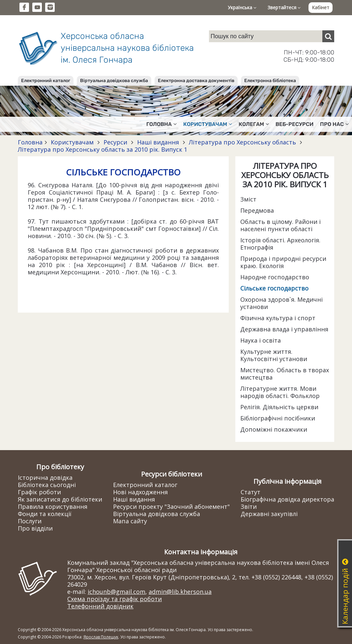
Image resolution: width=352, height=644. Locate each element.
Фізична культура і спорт (278, 318)
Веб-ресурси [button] (294, 124)
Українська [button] (242, 7)
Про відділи (35, 528)
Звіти (249, 506)
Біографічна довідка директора (287, 499)
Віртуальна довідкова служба (114, 81)
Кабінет (321, 7)
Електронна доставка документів (196, 81)
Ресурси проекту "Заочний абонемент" (171, 506)
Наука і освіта (261, 340)
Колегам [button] (254, 124)
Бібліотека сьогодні (47, 485)
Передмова (257, 210)
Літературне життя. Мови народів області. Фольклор (280, 392)
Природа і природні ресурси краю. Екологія (283, 262)
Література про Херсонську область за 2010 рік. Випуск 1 (103, 149)
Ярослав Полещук (101, 637)
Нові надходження (140, 492)
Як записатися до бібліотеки (60, 499)
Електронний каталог (46, 81)
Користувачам (72, 142)
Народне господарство (275, 277)
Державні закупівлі (269, 514)
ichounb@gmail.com (117, 592)
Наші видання (158, 142)
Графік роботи (39, 492)
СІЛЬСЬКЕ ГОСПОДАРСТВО (123, 172)
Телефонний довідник (100, 606)
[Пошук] (328, 36)
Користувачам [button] (208, 124)
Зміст (248, 199)
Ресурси (115, 142)
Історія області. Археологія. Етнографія (280, 244)
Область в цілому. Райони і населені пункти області (280, 225)
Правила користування (53, 506)
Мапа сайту (130, 521)
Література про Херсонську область (242, 142)
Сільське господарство (274, 288)
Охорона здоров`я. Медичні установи (281, 303)
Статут (250, 492)
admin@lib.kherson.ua (180, 592)
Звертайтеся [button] (284, 7)
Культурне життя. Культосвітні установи (274, 355)
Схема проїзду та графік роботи (115, 599)
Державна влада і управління (284, 329)
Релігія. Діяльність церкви (279, 407)
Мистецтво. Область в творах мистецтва (285, 374)
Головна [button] (161, 124)
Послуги (30, 521)
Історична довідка (45, 477)
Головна (30, 142)
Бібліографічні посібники (278, 418)
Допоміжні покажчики (274, 429)
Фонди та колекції (45, 514)
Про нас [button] (334, 124)
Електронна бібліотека (270, 81)
